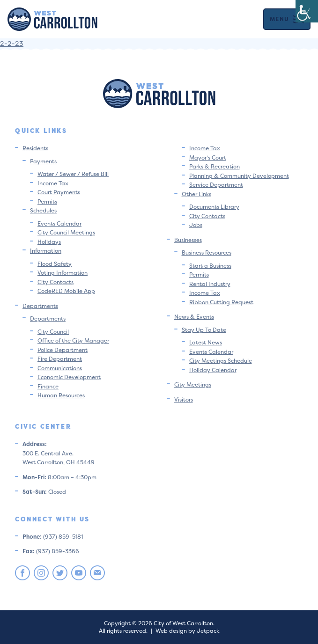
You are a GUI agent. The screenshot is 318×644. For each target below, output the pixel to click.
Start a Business (210, 266)
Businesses (188, 240)
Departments (40, 306)
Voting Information (63, 273)
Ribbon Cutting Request (221, 302)
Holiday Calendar (213, 370)
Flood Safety (55, 264)
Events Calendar (59, 223)
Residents (35, 148)
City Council (53, 332)
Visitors (184, 399)
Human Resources (61, 395)
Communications (60, 368)
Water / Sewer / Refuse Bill (73, 174)
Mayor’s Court (208, 157)
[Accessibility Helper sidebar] (307, 11)
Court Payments (59, 192)
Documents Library (214, 207)
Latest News (206, 342)
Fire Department (60, 359)
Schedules (43, 210)
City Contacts (55, 282)
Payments (43, 161)
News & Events (194, 317)
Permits (47, 201)
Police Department (63, 350)
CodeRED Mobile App (66, 291)
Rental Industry (210, 284)
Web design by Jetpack (187, 631)
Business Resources (207, 252)
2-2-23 (12, 43)
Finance (48, 386)
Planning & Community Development (239, 176)
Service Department (216, 185)
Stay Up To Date (204, 330)
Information (46, 251)
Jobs (196, 225)
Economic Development (69, 377)
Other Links (196, 194)
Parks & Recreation (214, 166)
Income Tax (53, 183)
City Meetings (193, 384)
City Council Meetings (66, 232)
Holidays (49, 242)
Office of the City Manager (73, 340)
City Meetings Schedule (221, 361)
